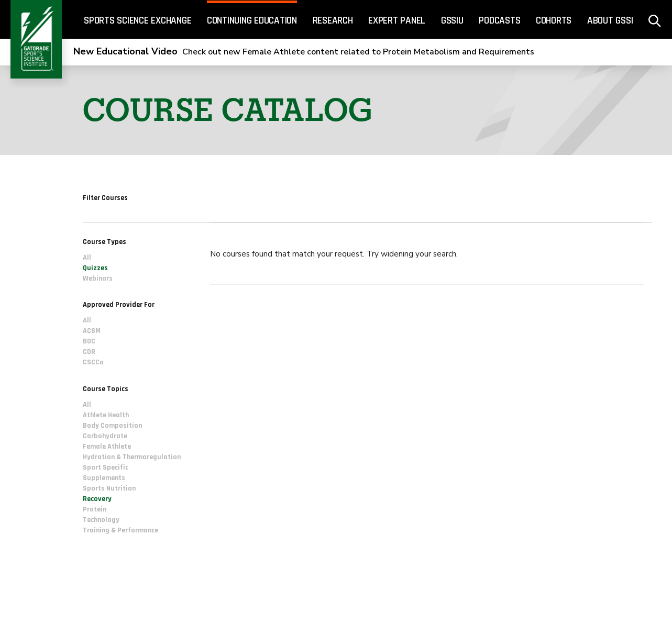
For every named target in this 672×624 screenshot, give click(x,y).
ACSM (92, 331)
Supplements (104, 478)
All (87, 258)
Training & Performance (120, 530)
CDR (89, 352)
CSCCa (93, 363)
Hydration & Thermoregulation (132, 457)
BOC (89, 342)
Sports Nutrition (109, 488)
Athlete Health (106, 415)
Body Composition (112, 426)
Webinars (98, 278)
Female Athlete (107, 447)
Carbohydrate (105, 436)
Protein (95, 509)
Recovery (97, 499)
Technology (101, 520)
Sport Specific (106, 467)
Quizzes (95, 268)
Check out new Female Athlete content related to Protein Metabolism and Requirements (304, 52)
